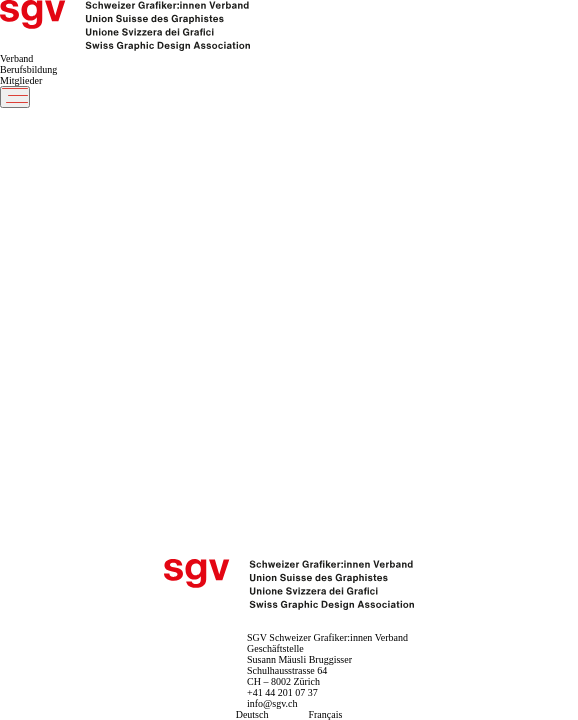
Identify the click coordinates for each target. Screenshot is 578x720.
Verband (16, 58)
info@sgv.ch (272, 703)
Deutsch (252, 714)
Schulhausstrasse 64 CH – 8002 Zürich (287, 676)
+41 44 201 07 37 (282, 692)
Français (325, 714)
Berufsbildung (28, 69)
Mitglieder (21, 80)
